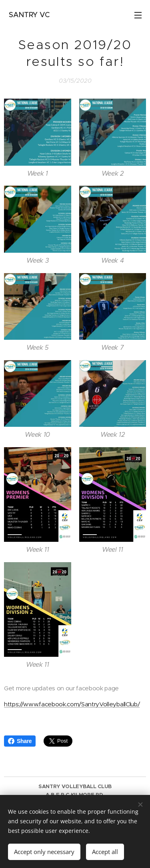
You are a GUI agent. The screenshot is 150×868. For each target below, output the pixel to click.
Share (20, 741)
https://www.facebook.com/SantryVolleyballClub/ (72, 704)
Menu (138, 15)
